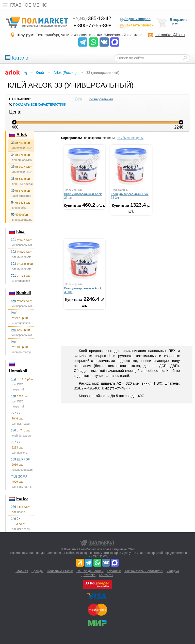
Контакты (106, 575)
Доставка (88, 575)
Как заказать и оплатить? (144, 571)
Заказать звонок (136, 26)
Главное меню (24, 5)
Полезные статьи (60, 571)
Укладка (173, 571)
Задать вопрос (135, 19)
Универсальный (101, 99)
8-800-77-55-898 (93, 25)
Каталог (18, 58)
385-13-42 (92, 18)
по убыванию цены (130, 138)
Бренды (37, 571)
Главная (22, 571)
